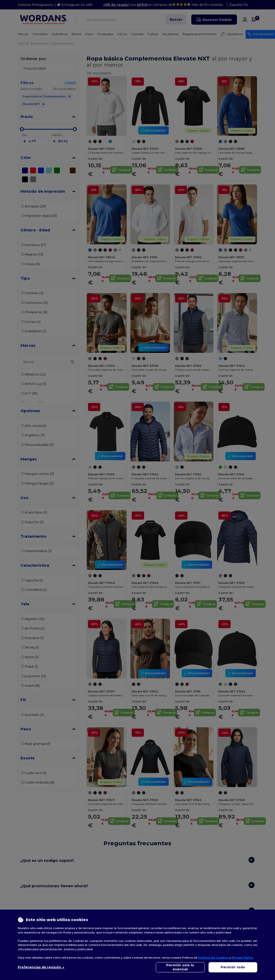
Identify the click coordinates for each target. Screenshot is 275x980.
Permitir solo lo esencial (180, 967)
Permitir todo (233, 967)
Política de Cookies (213, 958)
